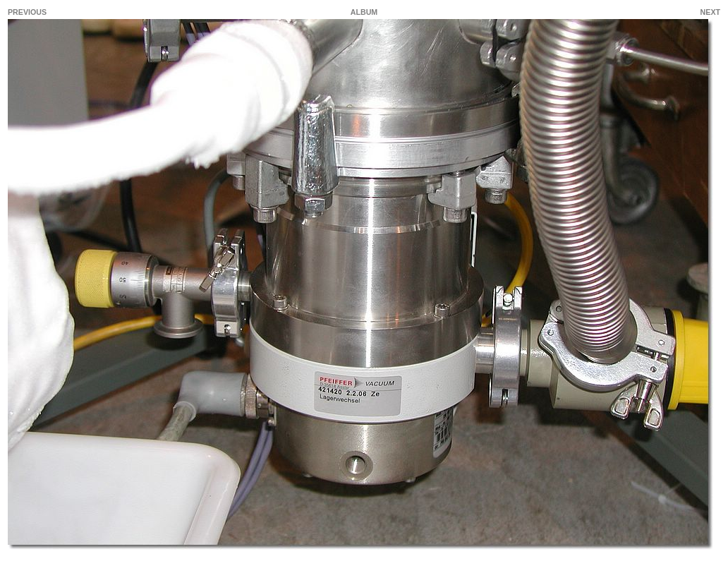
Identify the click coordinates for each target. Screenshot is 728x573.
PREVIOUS (27, 12)
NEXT (710, 12)
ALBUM (364, 12)
